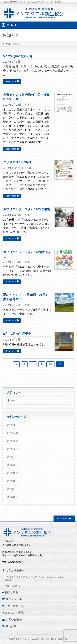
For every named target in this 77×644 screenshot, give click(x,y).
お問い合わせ (12, 620)
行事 (27, 105)
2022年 (14, 449)
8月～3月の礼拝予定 (17, 334)
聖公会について (13, 586)
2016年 (14, 497)
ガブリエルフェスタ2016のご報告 (27, 209)
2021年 (14, 457)
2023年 (14, 441)
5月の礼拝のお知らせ (18, 56)
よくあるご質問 (13, 613)
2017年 (14, 489)
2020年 (14, 465)
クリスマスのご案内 (17, 162)
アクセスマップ (13, 606)
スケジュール (12, 599)
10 (50, 364)
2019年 (14, 473)
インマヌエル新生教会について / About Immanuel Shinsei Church (35, 578)
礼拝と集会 (10, 592)
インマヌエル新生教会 (34, 639)
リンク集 (9, 626)
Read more (11, 81)
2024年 (14, 433)
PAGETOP (66, 519)
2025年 (14, 425)
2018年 (14, 481)
